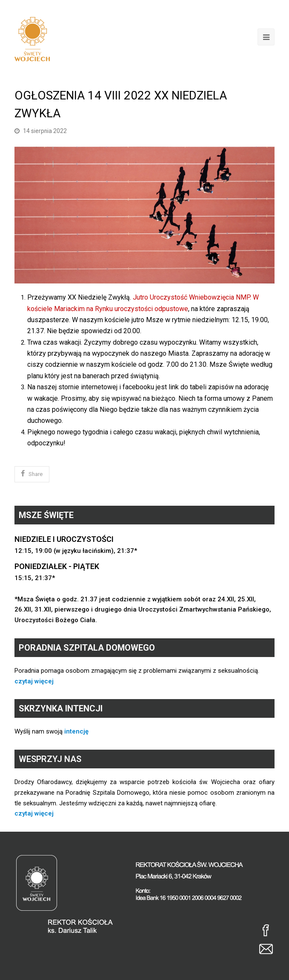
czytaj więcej (34, 681)
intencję (76, 731)
